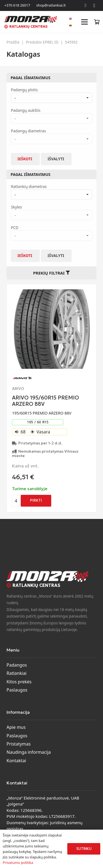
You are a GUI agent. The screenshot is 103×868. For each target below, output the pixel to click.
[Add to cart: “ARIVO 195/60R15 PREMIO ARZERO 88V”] (36, 501)
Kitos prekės (19, 682)
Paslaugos (17, 690)
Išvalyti (56, 159)
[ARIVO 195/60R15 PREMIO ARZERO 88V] (51, 293)
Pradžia (13, 42)
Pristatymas (19, 744)
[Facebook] (86, 5)
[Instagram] (94, 5)
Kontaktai (16, 761)
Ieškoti (25, 159)
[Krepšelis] (97, 22)
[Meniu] (85, 22)
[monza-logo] (31, 19)
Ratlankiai (16, 673)
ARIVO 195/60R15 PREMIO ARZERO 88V (46, 401)
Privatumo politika (18, 863)
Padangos (17, 665)
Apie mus (16, 727)
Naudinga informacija (29, 752)
